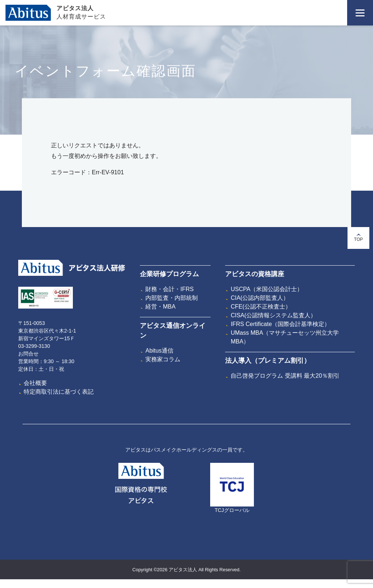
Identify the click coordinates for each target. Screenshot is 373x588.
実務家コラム (163, 359)
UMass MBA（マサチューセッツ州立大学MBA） (285, 337)
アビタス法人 (75, 8)
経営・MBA (160, 307)
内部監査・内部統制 (172, 298)
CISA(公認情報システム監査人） (273, 315)
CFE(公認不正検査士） (261, 307)
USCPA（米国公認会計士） (267, 289)
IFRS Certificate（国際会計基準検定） (280, 324)
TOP (358, 238)
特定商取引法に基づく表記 (59, 392)
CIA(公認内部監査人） (260, 298)
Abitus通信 (159, 351)
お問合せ (28, 354)
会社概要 (35, 383)
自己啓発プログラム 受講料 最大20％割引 (285, 376)
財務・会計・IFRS (169, 289)
